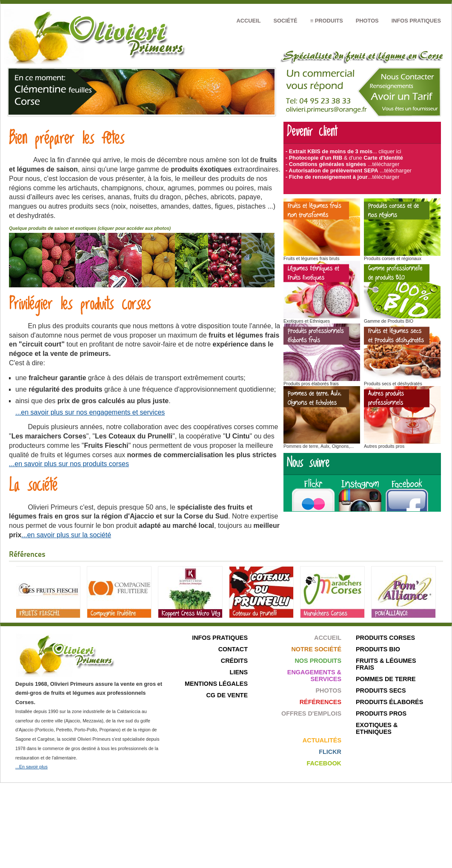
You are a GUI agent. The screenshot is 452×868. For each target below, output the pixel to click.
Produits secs (381, 690)
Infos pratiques (416, 21)
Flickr (330, 752)
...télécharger (384, 164)
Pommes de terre (386, 679)
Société (285, 21)
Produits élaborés (389, 702)
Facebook (324, 763)
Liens (239, 672)
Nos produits (318, 661)
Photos (367, 21)
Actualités (322, 740)
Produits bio (378, 649)
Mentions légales (216, 684)
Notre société (316, 649)
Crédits (234, 661)
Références (320, 702)
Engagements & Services (314, 676)
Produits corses (385, 638)
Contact (233, 649)
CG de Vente (227, 695)
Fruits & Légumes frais (386, 664)
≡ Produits (327, 21)
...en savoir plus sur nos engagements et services (90, 412)
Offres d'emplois (311, 713)
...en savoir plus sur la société (66, 535)
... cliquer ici (387, 151)
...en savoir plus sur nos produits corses (69, 464)
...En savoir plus (31, 767)
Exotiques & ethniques (377, 728)
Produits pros (381, 713)
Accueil (249, 21)
